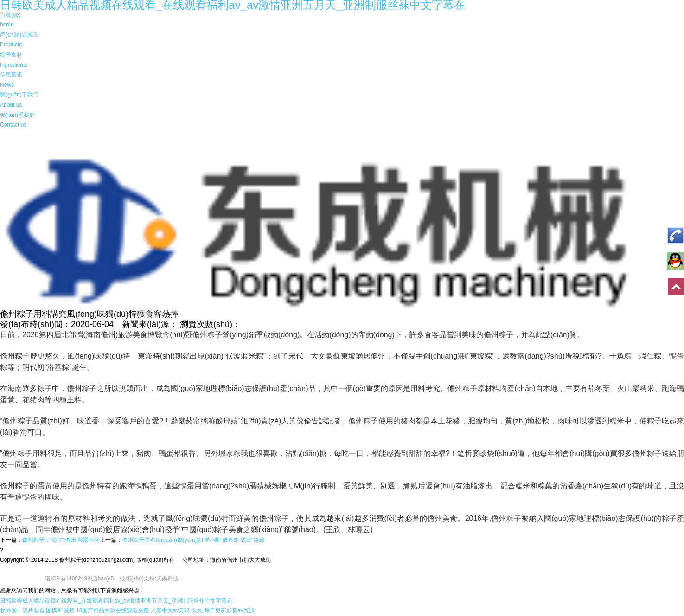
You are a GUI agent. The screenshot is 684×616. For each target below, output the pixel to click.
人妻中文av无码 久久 (177, 610)
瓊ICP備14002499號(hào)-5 (79, 578)
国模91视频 (60, 610)
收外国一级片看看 (22, 610)
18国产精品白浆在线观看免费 (112, 610)
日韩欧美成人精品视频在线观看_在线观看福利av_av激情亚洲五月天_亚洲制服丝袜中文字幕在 (116, 601)
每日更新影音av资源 (229, 610)
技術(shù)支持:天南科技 (150, 578)
